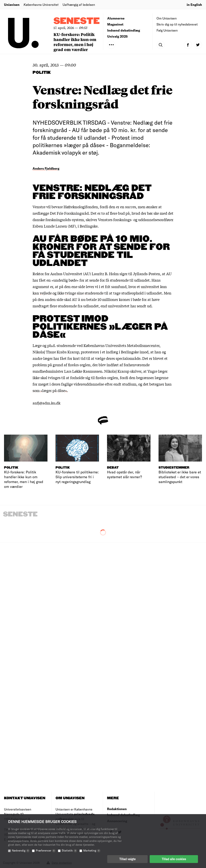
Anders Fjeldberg (46, 168)
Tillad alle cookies (174, 859)
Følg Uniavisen (167, 30)
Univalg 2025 (117, 36)
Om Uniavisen (167, 18)
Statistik (69, 850)
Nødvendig (21, 850)
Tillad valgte (127, 859)
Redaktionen (117, 809)
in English (194, 5)
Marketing (92, 850)
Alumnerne (116, 18)
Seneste (77, 21)
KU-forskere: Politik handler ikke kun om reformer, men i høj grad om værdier (75, 42)
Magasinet (115, 24)
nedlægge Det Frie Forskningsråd (61, 213)
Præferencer (46, 850)
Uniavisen (12, 5)
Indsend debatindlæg (124, 30)
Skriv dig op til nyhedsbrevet (177, 24)
